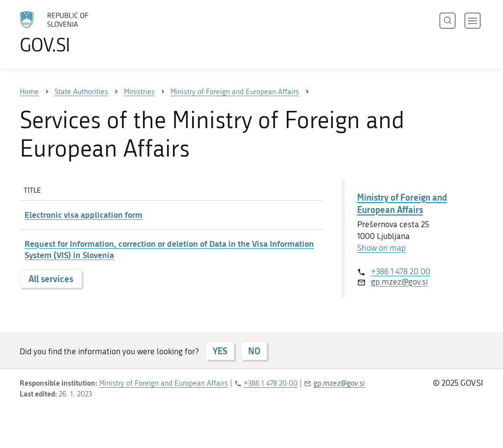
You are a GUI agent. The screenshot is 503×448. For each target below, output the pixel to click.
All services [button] (51, 279)
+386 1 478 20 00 (401, 271)
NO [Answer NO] (254, 351)
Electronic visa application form (84, 214)
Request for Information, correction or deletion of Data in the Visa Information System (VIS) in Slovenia (169, 249)
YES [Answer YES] (220, 351)
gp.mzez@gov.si (399, 282)
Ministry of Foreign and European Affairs (402, 203)
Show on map (381, 248)
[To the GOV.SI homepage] (82, 32)
